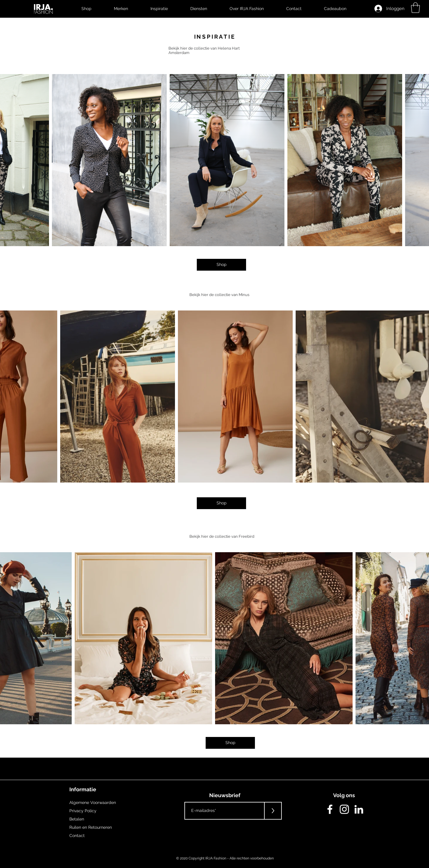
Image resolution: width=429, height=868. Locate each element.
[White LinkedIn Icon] (359, 809)
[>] (273, 811)
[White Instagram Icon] (344, 809)
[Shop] (221, 265)
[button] (415, 8)
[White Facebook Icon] (330, 809)
